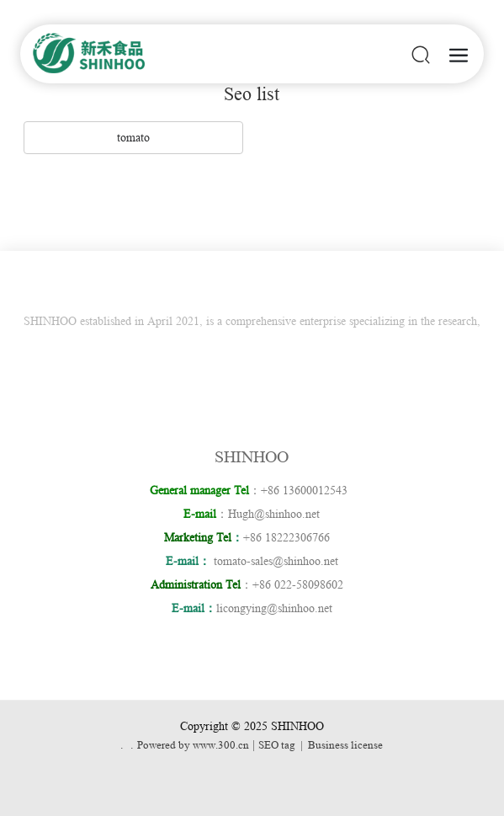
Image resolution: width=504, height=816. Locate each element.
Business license (345, 745)
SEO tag (277, 745)
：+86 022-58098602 (250, 584)
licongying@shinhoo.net (274, 608)
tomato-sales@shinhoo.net (276, 561)
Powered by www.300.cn (193, 745)
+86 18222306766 (292, 537)
